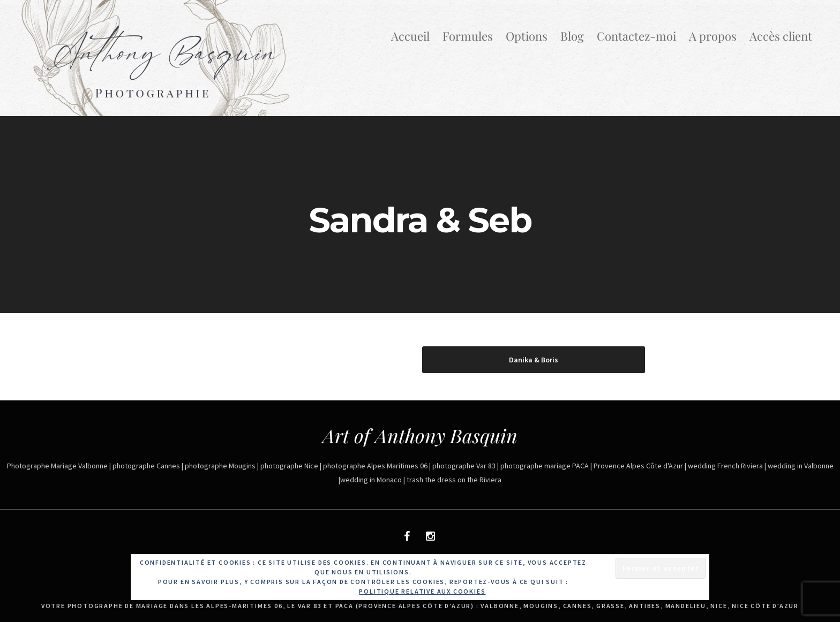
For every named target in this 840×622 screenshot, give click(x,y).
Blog (572, 36)
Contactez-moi (636, 36)
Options (527, 36)
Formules (468, 36)
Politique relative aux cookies (422, 591)
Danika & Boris (534, 360)
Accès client (781, 36)
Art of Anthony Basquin (420, 435)
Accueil (410, 36)
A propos (713, 36)
